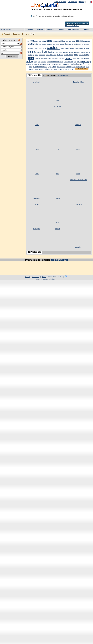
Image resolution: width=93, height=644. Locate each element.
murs (63, 59)
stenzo (63, 67)
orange (71, 62)
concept (74, 44)
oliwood (57, 229)
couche (39, 48)
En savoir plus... (72, 26)
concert (79, 44)
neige (82, 59)
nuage (36, 62)
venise (36, 69)
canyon (50, 44)
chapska (78, 125)
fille (40, 52)
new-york (87, 59)
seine (46, 67)
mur (60, 59)
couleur (53, 48)
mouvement (55, 59)
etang (82, 48)
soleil (54, 67)
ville (52, 69)
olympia (37, 204)
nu (32, 62)
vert (45, 69)
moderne (37, 59)
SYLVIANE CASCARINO (78, 180)
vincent (55, 69)
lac (65, 55)
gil (69, 52)
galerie (61, 52)
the (77, 67)
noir (28, 61)
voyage (65, 69)
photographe (43, 64)
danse (62, 48)
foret (53, 52)
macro (76, 55)
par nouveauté (63, 75)
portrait (73, 64)
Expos (61, 30)
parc (75, 62)
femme (31, 52)
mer (31, 58)
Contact (86, 30)
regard (88, 64)
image (36, 55)
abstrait (31, 41)
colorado (69, 44)
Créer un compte (60, 2)
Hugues (57, 198)
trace (87, 67)
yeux (72, 69)
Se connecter (73, 2)
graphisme (77, 52)
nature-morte (76, 59)
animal (44, 41)
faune (87, 48)
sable (42, 67)
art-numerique (67, 41)
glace (72, 52)
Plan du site (36, 277)
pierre (49, 64)
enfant (72, 48)
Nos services (74, 30)
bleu (36, 44)
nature (68, 58)
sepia (49, 67)
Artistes (40, 30)
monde (43, 59)
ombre (66, 62)
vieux (49, 69)
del (65, 48)
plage (53, 64)
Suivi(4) (82, 2)
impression (42, 55)
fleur (45, 52)
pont (61, 64)
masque (87, 55)
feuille (37, 52)
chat (54, 44)
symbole (68, 67)
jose (62, 55)
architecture (56, 41)
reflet (83, 64)
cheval (57, 44)
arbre (50, 41)
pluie (58, 64)
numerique (44, 62)
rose (30, 67)
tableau (74, 67)
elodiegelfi (37, 82)
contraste (31, 48)
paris (79, 62)
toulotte (83, 67)
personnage (36, 64)
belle (89, 41)
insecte (48, 55)
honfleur (30, 55)
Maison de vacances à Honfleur (45, 279)
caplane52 (37, 198)
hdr (84, 52)
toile (80, 67)
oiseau (57, 62)
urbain (31, 69)
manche (81, 55)
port (64, 64)
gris (82, 52)
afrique (36, 41)
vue (69, 69)
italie (51, 55)
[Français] (91, 2)
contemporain (86, 44)
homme (88, 52)
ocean (53, 62)
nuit (39, 62)
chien (61, 44)
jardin (55, 55)
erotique (77, 48)
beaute (85, 41)
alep (40, 41)
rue (38, 67)
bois (40, 44)
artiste (74, 41)
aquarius (78, 247)
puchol (79, 64)
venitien (41, 69)
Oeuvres (51, 30)
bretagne (45, 44)
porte (68, 64)
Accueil (30, 30)
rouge (35, 67)
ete (85, 48)
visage (60, 69)
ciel (65, 44)
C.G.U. (44, 277)
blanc (31, 44)
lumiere (70, 55)
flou (49, 52)
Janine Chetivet (6, 29)
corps (35, 48)
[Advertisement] (11, 99)
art (61, 41)
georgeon (66, 52)
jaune (59, 55)
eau (68, 48)
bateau (79, 41)
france (57, 52)
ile (34, 55)
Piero (57, 100)
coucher (44, 48)
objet (48, 62)
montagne (48, 59)
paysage (86, 61)
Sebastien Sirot (78, 82)
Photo (25, 34)
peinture (29, 64)
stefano (59, 67)
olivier (62, 62)
